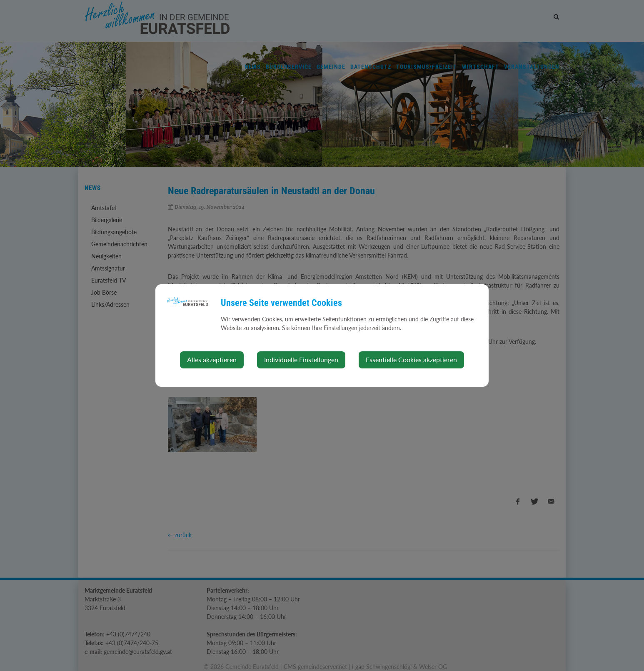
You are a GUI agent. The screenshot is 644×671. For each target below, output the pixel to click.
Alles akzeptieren (212, 359)
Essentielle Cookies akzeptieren (411, 359)
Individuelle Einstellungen (301, 359)
